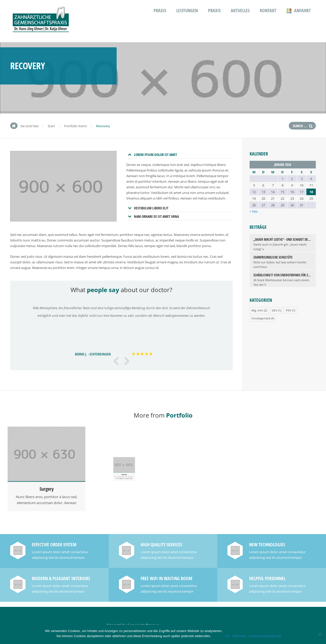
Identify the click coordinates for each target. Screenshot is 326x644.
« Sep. (254, 211)
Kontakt (268, 11)
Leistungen (187, 11)
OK (227, 636)
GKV (275, 310)
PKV (289, 310)
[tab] (180, 155)
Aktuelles (240, 11)
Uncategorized (261, 318)
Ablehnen (239, 636)
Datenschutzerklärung (265, 636)
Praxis (160, 11)
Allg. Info (257, 310)
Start (51, 126)
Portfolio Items (76, 126)
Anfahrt (299, 11)
